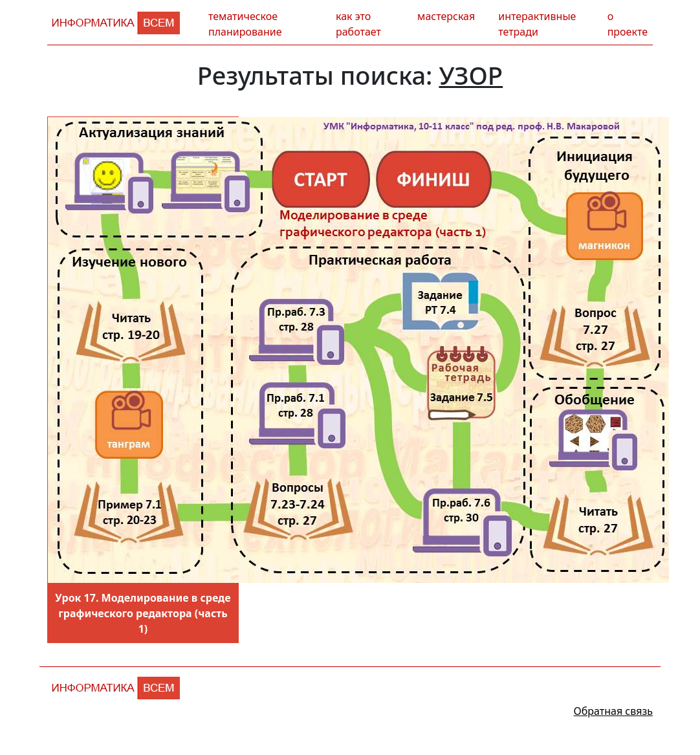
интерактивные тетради (537, 24)
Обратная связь (613, 711)
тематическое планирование (245, 24)
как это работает (358, 24)
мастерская (446, 16)
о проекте (628, 24)
